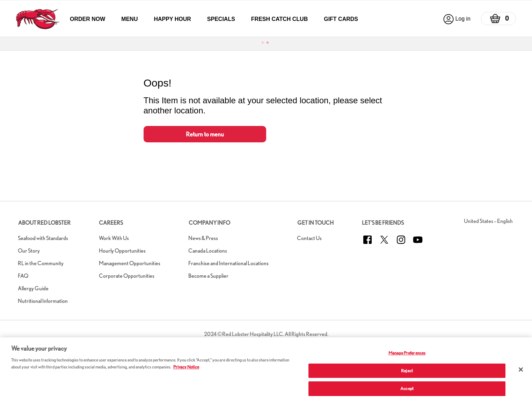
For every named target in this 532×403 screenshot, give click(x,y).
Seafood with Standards (43, 238)
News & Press (203, 238)
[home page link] (38, 19)
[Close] (521, 370)
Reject (407, 371)
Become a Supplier (208, 276)
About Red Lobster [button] (44, 223)
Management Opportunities (130, 263)
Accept (407, 389)
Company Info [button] (209, 223)
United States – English (488, 221)
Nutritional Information (43, 301)
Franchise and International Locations (228, 263)
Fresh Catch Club (279, 19)
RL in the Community (41, 263)
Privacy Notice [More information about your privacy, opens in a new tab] (186, 367)
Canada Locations (208, 251)
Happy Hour (172, 19)
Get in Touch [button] (315, 223)
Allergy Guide (33, 288)
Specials (221, 19)
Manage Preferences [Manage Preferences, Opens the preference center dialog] (407, 353)
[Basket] (498, 18)
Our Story (29, 251)
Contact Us (309, 238)
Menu (129, 19)
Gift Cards (341, 19)
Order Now (88, 19)
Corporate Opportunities (127, 276)
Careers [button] (111, 223)
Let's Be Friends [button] (383, 223)
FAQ (23, 276)
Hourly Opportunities (122, 251)
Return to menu (205, 134)
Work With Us (114, 238)
